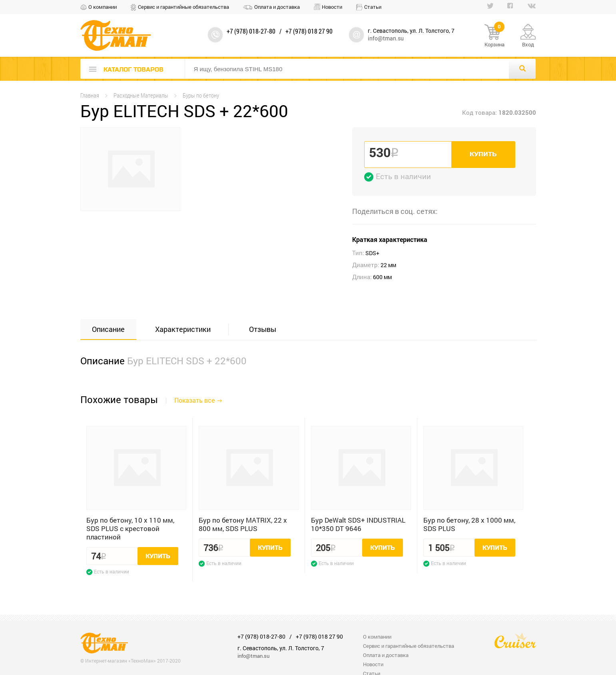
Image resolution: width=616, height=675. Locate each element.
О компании (103, 7)
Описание (108, 329)
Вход (528, 44)
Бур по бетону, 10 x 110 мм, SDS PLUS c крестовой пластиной (130, 528)
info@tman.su (386, 38)
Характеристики (183, 329)
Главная (90, 95)
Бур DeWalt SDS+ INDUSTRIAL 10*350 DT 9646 (358, 524)
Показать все (194, 400)
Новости (332, 7)
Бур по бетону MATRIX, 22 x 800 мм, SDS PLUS (243, 524)
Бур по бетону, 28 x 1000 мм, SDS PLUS (469, 524)
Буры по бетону (201, 95)
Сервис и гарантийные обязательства (183, 7)
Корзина (494, 36)
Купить (483, 154)
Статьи (373, 7)
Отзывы (263, 329)
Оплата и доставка (277, 7)
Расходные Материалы (141, 95)
